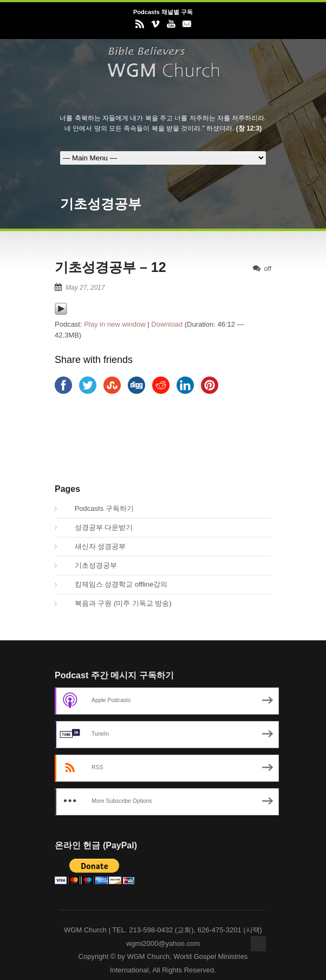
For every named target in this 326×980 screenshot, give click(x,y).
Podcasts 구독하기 (98, 508)
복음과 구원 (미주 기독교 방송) (117, 603)
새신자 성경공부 (94, 546)
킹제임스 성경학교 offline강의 (115, 584)
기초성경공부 (90, 565)
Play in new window (115, 324)
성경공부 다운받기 (98, 527)
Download (167, 324)
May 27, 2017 (85, 288)
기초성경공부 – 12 (110, 267)
